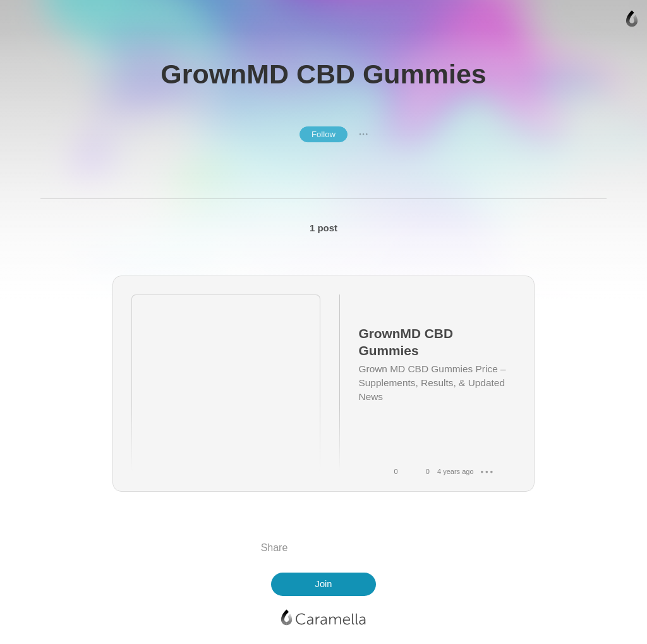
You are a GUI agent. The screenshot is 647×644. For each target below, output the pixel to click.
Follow (323, 134)
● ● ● (363, 134)
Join (324, 584)
